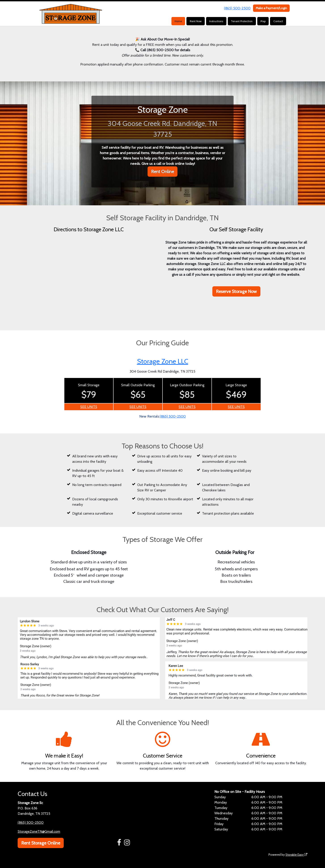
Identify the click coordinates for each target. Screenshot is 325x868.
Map (263, 21)
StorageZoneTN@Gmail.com (39, 831)
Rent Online (162, 172)
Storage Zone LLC (163, 361)
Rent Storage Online (41, 843)
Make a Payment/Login (271, 8)
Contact (278, 21)
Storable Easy (296, 855)
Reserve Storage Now (236, 291)
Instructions (216, 21)
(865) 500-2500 (237, 8)
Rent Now (196, 21)
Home (178, 21)
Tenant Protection (242, 21)
